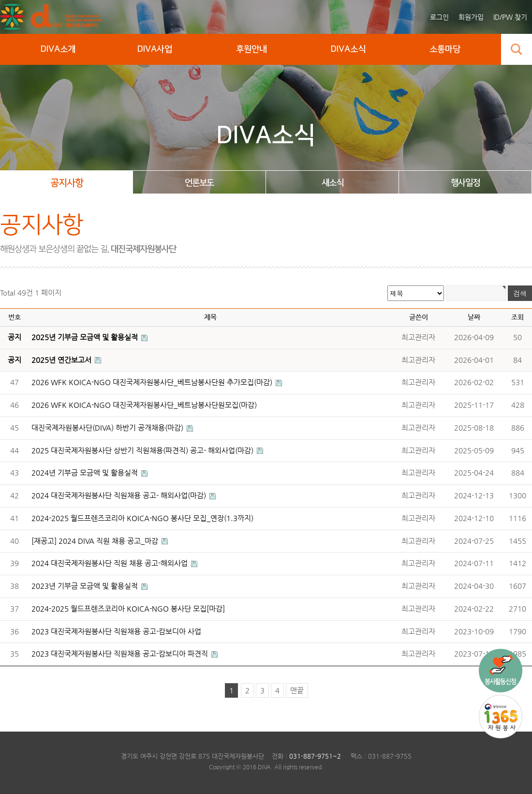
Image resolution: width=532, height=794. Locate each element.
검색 (517, 49)
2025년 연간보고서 (62, 360)
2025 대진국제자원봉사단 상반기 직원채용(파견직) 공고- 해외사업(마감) (143, 450)
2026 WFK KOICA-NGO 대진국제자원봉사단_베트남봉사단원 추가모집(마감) (153, 382)
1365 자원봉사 (501, 717)
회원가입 (471, 17)
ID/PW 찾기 (510, 17)
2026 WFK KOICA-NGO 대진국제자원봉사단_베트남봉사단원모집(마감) (144, 405)
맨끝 (297, 690)
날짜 (474, 317)
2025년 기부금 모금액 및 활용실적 (86, 337)
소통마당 (445, 49)
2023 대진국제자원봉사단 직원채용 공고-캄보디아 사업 (116, 631)
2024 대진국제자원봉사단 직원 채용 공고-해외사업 (111, 563)
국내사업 (501, 671)
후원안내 (251, 49)
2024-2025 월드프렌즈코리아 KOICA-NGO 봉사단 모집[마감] (128, 609)
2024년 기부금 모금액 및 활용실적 (86, 473)
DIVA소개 (58, 49)
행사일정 (465, 183)
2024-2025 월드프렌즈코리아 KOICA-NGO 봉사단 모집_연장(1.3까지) (142, 518)
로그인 (439, 17)
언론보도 (199, 183)
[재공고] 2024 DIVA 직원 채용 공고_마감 (96, 541)
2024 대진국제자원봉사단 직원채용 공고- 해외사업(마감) (120, 495)
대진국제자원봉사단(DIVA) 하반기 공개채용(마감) (108, 428)
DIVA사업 (155, 49)
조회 (517, 317)
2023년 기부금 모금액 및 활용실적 (86, 586)
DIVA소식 (348, 49)
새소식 (332, 183)
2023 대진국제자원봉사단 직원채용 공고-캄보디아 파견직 (121, 654)
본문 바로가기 (0, 0)
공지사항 (67, 183)
